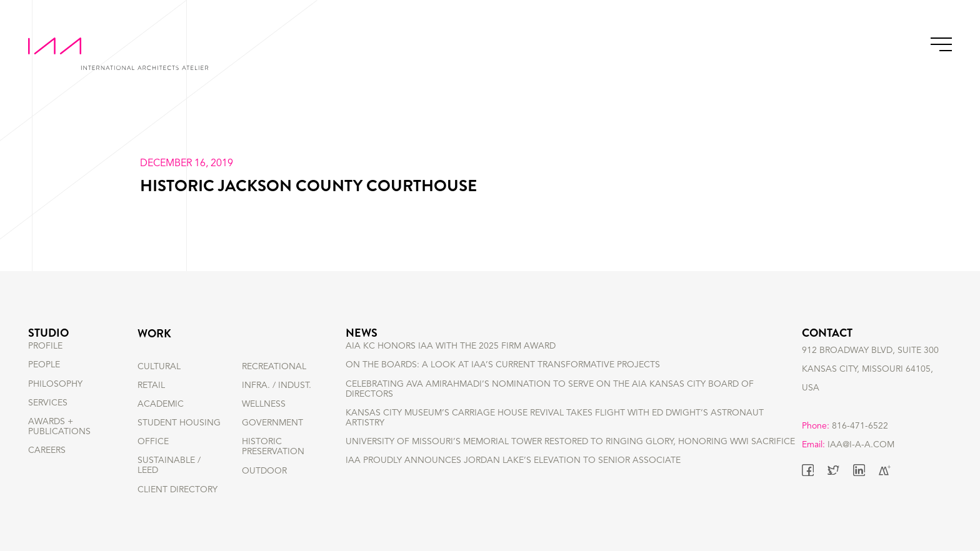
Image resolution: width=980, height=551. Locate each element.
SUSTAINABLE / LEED (169, 465)
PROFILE (45, 367)
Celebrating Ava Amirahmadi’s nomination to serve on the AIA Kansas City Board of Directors (550, 409)
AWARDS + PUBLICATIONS (59, 447)
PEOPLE (44, 385)
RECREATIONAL (274, 367)
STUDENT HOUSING (179, 423)
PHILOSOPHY (55, 404)
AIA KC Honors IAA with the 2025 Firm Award (451, 367)
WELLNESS (264, 404)
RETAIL (151, 385)
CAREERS (47, 471)
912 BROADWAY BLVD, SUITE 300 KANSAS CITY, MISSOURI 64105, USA (870, 385)
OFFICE (153, 442)
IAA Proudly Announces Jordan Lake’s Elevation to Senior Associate (513, 481)
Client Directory (177, 490)
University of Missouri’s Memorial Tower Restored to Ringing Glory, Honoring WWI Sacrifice (570, 462)
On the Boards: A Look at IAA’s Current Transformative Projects (503, 385)
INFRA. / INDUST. (277, 385)
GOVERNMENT (272, 423)
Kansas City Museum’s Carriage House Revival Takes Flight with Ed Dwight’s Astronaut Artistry (555, 438)
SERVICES (48, 423)
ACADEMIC (161, 404)
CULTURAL (159, 367)
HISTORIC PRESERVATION (273, 447)
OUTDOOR (264, 471)
